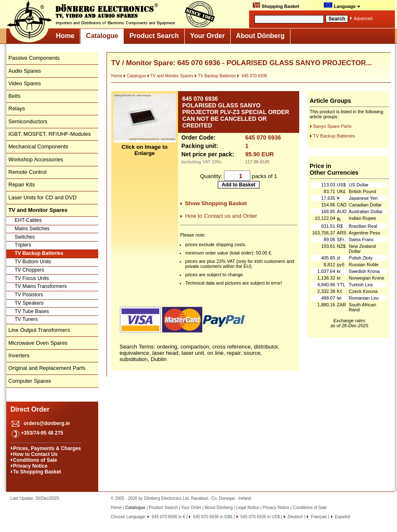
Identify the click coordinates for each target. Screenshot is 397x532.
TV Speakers (29, 303)
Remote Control (27, 172)
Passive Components (34, 58)
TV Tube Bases (32, 311)
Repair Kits (22, 185)
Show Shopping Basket (216, 203)
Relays (17, 108)
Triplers (23, 245)
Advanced (363, 19)
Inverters (19, 355)
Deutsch (295, 517)
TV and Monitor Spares (170, 76)
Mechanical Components (38, 146)
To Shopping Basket (37, 472)
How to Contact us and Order (221, 216)
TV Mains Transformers (41, 286)
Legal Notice (248, 508)
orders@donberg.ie (47, 423)
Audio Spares (25, 71)
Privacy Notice (30, 466)
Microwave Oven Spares (38, 343)
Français (318, 517)
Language (342, 5)
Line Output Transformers (39, 330)
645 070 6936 (252, 76)
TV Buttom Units (33, 262)
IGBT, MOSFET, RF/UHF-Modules (50, 134)
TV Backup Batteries (39, 253)
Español (342, 517)
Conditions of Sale (35, 460)
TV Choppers (29, 270)
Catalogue (102, 36)
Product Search (154, 36)
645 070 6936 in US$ (260, 517)
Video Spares (25, 83)
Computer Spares (30, 381)
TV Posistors (29, 295)
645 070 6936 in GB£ (212, 517)
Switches (25, 237)
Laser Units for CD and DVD (42, 197)
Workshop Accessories (36, 159)
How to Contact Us (35, 454)
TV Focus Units (32, 278)
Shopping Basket (276, 5)
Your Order (207, 36)
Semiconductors (28, 121)
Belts (14, 96)
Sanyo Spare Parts (332, 126)
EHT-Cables (28, 220)
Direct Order (30, 409)
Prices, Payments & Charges (47, 448)
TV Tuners (26, 319)
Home (65, 36)
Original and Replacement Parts (47, 368)
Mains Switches (32, 229)
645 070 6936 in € (168, 517)
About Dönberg (260, 36)
